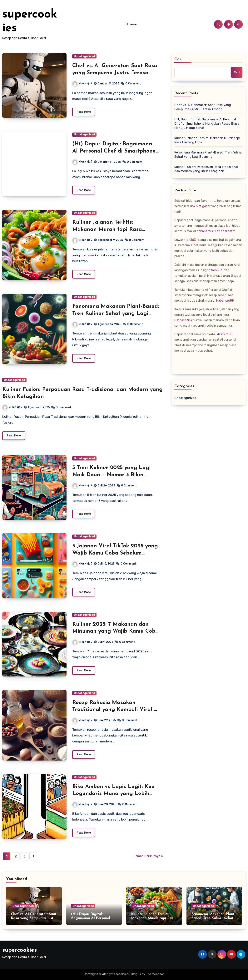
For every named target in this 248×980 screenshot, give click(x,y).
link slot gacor (200, 206)
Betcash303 (183, 320)
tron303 (190, 240)
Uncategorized (84, 56)
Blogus (136, 974)
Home (132, 24)
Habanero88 (225, 301)
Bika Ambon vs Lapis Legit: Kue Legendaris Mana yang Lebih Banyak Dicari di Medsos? (113, 794)
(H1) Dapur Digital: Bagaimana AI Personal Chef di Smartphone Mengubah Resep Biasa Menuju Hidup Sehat (207, 124)
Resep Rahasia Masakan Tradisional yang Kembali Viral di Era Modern (116, 710)
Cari (179, 59)
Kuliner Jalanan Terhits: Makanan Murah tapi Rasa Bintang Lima (107, 229)
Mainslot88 (224, 334)
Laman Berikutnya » (148, 856)
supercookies (20, 950)
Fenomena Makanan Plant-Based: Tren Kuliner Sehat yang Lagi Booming (116, 313)
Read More (84, 112)
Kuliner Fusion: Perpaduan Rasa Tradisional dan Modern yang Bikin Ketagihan (206, 169)
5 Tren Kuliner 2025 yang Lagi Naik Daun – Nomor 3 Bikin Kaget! (112, 475)
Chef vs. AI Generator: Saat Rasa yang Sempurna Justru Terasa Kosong (115, 73)
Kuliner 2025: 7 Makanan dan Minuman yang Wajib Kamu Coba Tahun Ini (115, 631)
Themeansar (155, 974)
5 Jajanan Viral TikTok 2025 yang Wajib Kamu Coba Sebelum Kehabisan (115, 553)
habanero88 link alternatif (216, 231)
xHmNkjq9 (82, 83)
